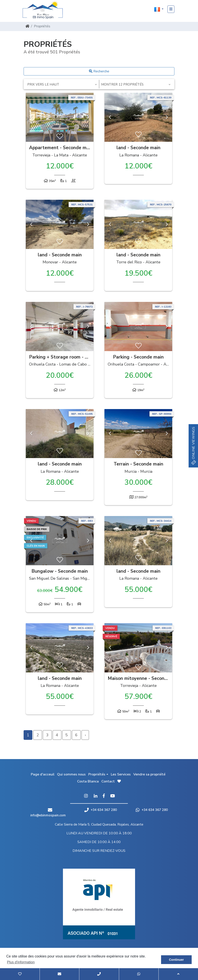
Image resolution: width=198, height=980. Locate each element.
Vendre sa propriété (149, 774)
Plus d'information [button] (21, 962)
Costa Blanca (88, 781)
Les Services (121, 774)
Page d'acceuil (43, 774)
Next (88, 117)
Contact (108, 781)
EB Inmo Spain (44, 10)
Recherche (99, 71)
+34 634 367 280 (101, 810)
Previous (31, 117)
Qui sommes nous (71, 774)
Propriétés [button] (97, 774)
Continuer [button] (176, 960)
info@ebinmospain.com (48, 815)
